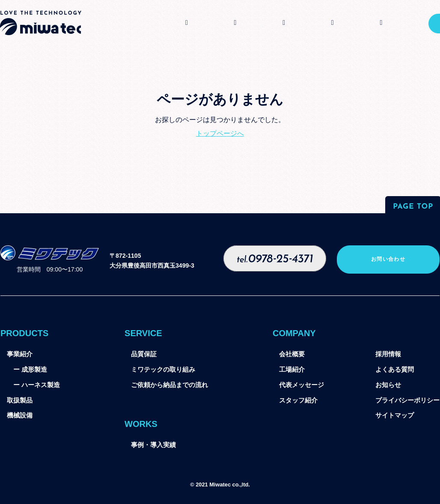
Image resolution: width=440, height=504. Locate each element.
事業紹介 (20, 354)
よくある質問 (395, 370)
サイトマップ (395, 415)
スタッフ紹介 (298, 400)
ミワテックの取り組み (163, 370)
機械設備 (20, 415)
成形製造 (34, 370)
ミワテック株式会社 (41, 23)
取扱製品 (20, 400)
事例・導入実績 (153, 445)
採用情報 (388, 354)
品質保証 (144, 354)
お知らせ (388, 385)
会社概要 (292, 354)
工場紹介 (292, 370)
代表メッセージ (302, 385)
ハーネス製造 (41, 385)
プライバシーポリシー (407, 400)
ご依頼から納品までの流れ (169, 385)
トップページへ (220, 133)
